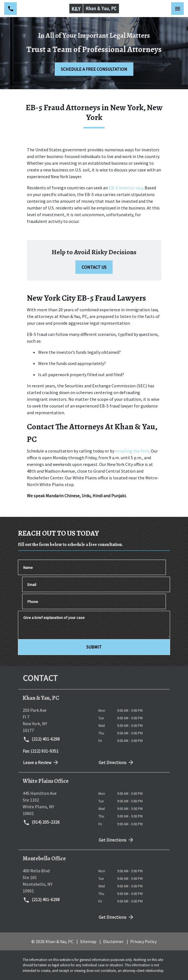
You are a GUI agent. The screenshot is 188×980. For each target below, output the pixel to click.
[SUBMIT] (94, 647)
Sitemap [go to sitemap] (88, 941)
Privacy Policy (143, 941)
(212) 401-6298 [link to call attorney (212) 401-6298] (41, 739)
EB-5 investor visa (126, 188)
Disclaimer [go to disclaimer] (113, 941)
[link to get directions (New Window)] (56, 720)
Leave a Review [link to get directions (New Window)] (41, 762)
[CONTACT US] (94, 267)
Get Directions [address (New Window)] (117, 762)
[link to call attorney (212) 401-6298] (11, 9)
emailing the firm (132, 451)
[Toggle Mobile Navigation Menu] (177, 9)
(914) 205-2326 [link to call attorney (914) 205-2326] (41, 823)
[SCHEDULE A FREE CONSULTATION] (94, 69)
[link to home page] (94, 9)
